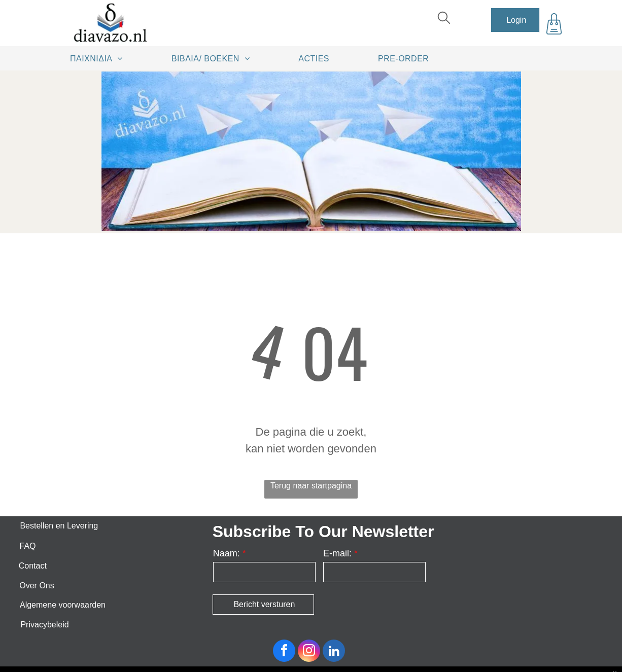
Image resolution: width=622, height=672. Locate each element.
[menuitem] (100, 58)
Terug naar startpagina (311, 486)
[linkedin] (334, 652)
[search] (444, 19)
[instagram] (309, 652)
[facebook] (284, 652)
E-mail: (337, 553)
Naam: (227, 553)
